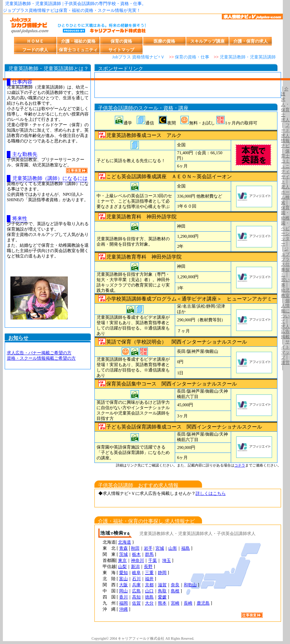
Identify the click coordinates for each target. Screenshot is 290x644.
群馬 (149, 554)
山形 (173, 548)
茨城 (123, 554)
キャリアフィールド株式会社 (141, 638)
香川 (123, 597)
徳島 (149, 597)
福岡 (123, 603)
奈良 (175, 585)
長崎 (188, 603)
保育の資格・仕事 (192, 57)
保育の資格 (121, 41)
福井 (149, 579)
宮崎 (175, 603)
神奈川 (137, 560)
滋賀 (162, 585)
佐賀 (136, 603)
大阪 (123, 585)
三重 (149, 573)
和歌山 (190, 585)
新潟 (135, 567)
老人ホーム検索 (285, 195)
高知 (136, 597)
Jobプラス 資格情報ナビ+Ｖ (138, 57)
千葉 (153, 560)
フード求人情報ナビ (285, 136)
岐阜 (136, 573)
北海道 (125, 542)
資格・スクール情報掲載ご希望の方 (41, 358)
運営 (285, 363)
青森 (123, 548)
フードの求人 (35, 50)
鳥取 (162, 591)
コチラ (240, 465)
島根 (175, 591)
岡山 (123, 591)
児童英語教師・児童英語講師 (248, 57)
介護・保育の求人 (251, 41)
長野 (148, 567)
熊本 (162, 603)
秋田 (135, 548)
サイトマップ (121, 50)
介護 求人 (285, 97)
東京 (122, 560)
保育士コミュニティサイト (285, 166)
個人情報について (285, 311)
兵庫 (136, 585)
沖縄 (123, 609)
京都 (149, 585)
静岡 (162, 573)
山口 (149, 591)
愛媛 (162, 597)
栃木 (136, 554)
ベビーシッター (285, 236)
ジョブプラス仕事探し (285, 262)
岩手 (148, 548)
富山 (123, 579)
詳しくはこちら (211, 493)
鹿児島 (203, 603)
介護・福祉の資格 (78, 41)
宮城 (160, 548)
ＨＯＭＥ (35, 41)
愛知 (123, 573)
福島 (186, 548)
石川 (136, 579)
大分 (149, 603)
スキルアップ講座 (207, 41)
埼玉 (167, 560)
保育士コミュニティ (78, 50)
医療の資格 (164, 41)
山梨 (122, 567)
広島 (136, 591)
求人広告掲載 (285, 332)
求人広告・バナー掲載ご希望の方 (39, 353)
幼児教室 (285, 293)
